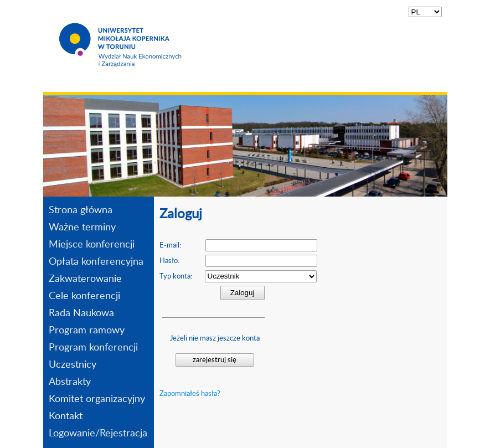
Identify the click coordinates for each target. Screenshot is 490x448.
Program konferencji (93, 348)
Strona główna (81, 210)
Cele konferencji (84, 296)
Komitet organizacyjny (97, 399)
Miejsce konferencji (92, 245)
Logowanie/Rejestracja (98, 434)
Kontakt (66, 416)
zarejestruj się (215, 360)
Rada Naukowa (81, 313)
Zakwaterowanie (85, 279)
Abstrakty (70, 382)
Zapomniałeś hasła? (190, 394)
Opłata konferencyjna (96, 262)
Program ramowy (87, 331)
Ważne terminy (82, 228)
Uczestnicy (73, 365)
